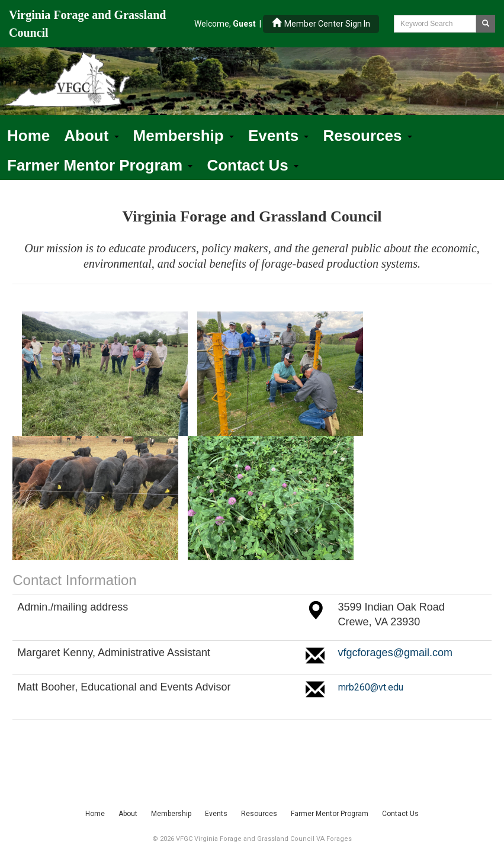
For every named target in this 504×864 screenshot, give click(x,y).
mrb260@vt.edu (371, 687)
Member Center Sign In (321, 23)
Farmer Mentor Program (100, 165)
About (91, 136)
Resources (367, 136)
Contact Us (252, 165)
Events (279, 136)
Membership (184, 136)
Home (28, 136)
